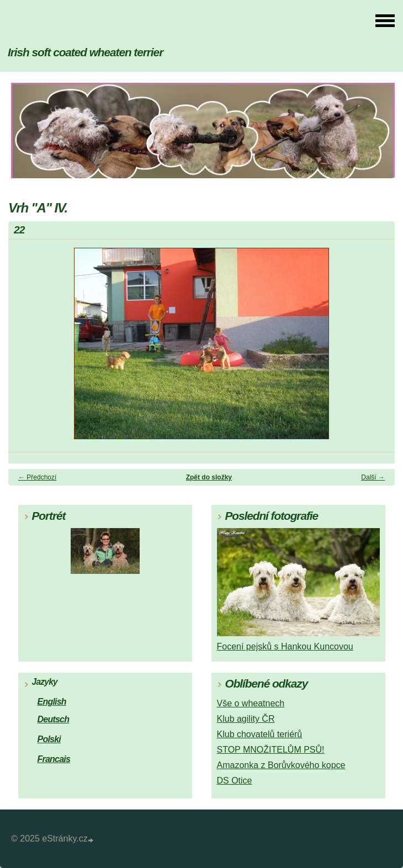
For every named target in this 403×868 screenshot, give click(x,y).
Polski (49, 739)
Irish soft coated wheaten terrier (85, 52)
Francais (54, 759)
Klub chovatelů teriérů (260, 734)
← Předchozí (37, 477)
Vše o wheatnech (251, 703)
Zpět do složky (209, 477)
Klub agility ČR (246, 719)
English (52, 702)
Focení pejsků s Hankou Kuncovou (285, 646)
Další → (373, 477)
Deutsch (54, 719)
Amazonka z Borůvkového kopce (281, 765)
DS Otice (235, 781)
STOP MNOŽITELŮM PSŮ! (271, 750)
